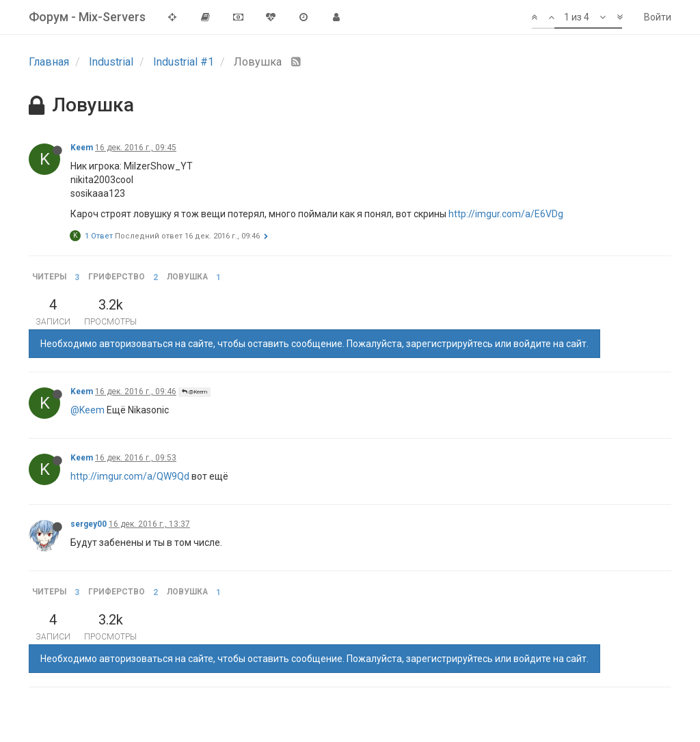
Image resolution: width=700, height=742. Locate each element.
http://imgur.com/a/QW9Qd (130, 476)
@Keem (194, 392)
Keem (82, 148)
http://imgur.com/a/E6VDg (506, 214)
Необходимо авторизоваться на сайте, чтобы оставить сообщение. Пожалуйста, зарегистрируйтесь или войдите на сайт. (314, 344)
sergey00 (89, 524)
